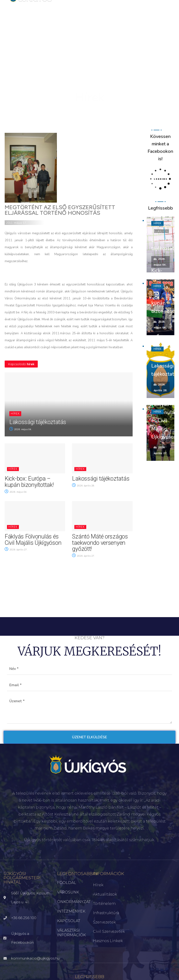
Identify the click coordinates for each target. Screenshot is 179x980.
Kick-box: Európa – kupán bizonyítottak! (29, 482)
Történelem (104, 904)
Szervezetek (104, 922)
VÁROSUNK (68, 892)
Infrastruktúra (106, 913)
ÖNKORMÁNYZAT (72, 902)
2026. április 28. (83, 486)
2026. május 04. (21, 429)
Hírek (15, 414)
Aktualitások (105, 894)
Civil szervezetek (109, 932)
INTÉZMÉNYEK (71, 911)
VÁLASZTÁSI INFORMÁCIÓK (71, 933)
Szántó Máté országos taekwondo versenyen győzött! (100, 543)
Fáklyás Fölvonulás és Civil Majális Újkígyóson (33, 540)
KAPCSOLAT (69, 921)
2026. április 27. (16, 550)
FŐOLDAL (67, 883)
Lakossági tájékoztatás (38, 422)
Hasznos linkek (108, 941)
